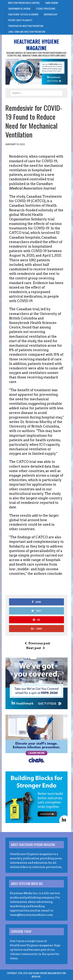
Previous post (37, 643)
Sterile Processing (46, 9)
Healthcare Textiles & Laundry (23, 14)
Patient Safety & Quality (20, 20)
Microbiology (51, 14)
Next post (36, 648)
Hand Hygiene (52, 3)
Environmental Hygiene (19, 9)
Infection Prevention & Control (24, 3)
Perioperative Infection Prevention (26, 26)
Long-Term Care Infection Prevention (27, 32)
